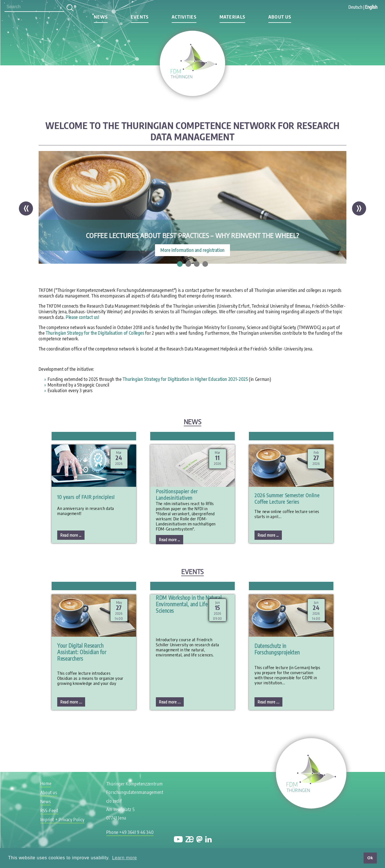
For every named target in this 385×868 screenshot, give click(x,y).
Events (140, 17)
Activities (184, 17)
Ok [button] (370, 858)
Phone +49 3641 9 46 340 (130, 832)
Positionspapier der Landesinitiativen (177, 494)
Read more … (72, 536)
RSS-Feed (49, 811)
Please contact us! (83, 317)
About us (280, 17)
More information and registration (193, 250)
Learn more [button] (125, 858)
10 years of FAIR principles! (86, 497)
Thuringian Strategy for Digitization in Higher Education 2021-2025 (185, 379)
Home (46, 783)
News (101, 17)
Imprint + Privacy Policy (62, 820)
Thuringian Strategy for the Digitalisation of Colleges (95, 333)
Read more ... (71, 702)
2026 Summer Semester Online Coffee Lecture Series (287, 498)
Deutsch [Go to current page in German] (355, 7)
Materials (233, 17)
